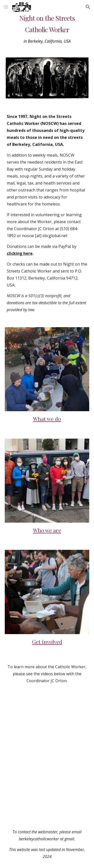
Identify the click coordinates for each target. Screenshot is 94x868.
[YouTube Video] (47, 724)
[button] (6, 7)
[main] (47, 29)
